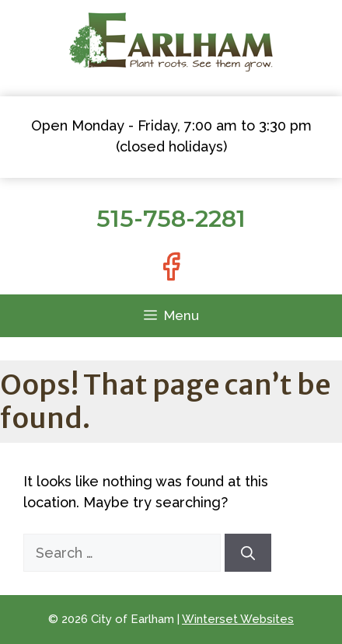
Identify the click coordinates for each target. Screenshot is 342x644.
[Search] (248, 553)
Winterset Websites (238, 619)
